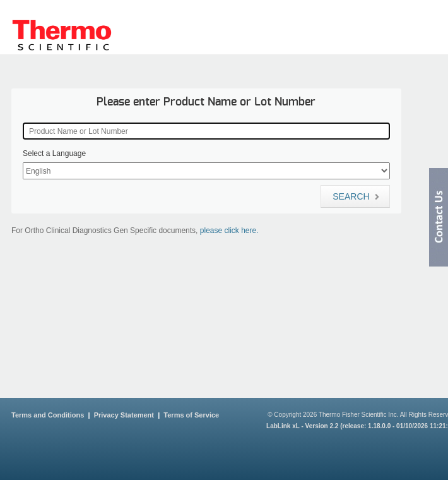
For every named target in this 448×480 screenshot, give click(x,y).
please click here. (229, 231)
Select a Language (54, 153)
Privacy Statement (124, 415)
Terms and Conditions (48, 415)
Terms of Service (191, 415)
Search (356, 196)
